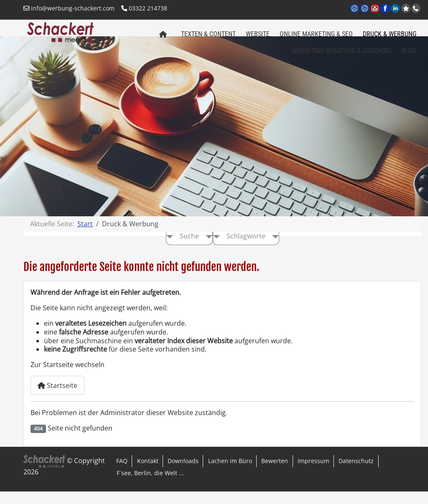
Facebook (386, 9)
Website (258, 38)
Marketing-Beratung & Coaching (342, 55)
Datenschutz (356, 473)
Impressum (313, 473)
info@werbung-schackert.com (69, 8)
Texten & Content (208, 38)
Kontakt (148, 473)
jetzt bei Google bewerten (407, 9)
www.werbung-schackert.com (355, 9)
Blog (409, 55)
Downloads (183, 473)
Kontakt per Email (376, 9)
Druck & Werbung (390, 38)
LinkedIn (396, 9)
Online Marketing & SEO (316, 38)
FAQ (122, 473)
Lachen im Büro (230, 473)
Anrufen (417, 9)
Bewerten (275, 473)
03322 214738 (144, 8)
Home (161, 41)
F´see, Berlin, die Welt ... (150, 485)
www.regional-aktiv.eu (365, 9)
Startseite (57, 398)
